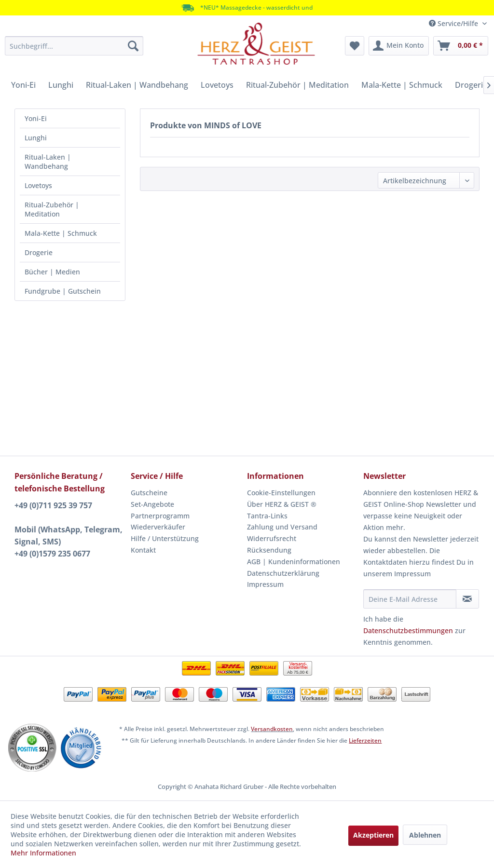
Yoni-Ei (36, 118)
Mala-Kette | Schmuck (61, 233)
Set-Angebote (152, 504)
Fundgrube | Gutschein (63, 291)
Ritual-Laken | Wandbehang (48, 162)
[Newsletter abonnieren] (467, 599)
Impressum (265, 584)
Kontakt (143, 550)
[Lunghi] (61, 85)
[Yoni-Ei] (23, 85)
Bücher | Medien (52, 272)
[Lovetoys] (217, 85)
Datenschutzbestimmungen (408, 631)
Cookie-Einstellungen (281, 493)
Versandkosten (272, 729)
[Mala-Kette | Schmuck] (402, 85)
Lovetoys (38, 185)
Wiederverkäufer (158, 527)
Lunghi (36, 138)
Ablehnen (425, 835)
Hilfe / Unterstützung (165, 538)
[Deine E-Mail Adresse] (410, 599)
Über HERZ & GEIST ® (282, 504)
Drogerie (39, 252)
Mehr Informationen (43, 853)
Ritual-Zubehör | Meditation (52, 209)
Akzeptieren (373, 835)
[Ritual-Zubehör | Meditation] (297, 85)
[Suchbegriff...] (74, 46)
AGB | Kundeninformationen (294, 562)
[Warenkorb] (461, 46)
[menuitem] (74, 46)
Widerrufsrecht (272, 538)
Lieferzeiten (365, 740)
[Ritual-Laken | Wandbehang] (137, 85)
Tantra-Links (267, 516)
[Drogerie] (471, 85)
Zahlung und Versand (282, 527)
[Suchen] (133, 46)
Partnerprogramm (160, 516)
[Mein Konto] (399, 46)
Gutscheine (149, 493)
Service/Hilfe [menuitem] (454, 23)
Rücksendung (269, 550)
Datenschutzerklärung (283, 573)
